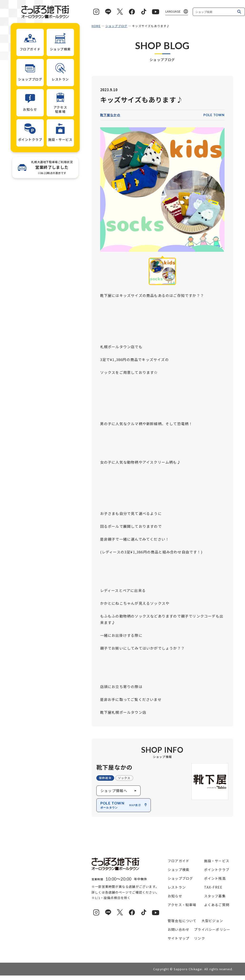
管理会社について (182, 921)
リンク (200, 938)
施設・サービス (217, 861)
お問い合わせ (179, 929)
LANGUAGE (173, 11)
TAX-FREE (213, 887)
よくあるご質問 (217, 905)
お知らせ (175, 896)
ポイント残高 (215, 878)
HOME (96, 26)
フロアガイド (179, 861)
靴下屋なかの (110, 115)
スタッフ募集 (215, 896)
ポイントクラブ (217, 870)
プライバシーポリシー (212, 929)
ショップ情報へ (114, 791)
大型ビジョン (212, 921)
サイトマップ (179, 938)
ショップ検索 (179, 870)
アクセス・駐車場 (182, 905)
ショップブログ (116, 26)
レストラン (177, 887)
